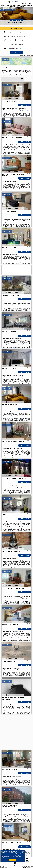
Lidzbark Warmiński (7, 85)
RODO (2, 858)
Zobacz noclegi (25, 105)
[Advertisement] (16, 732)
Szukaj (17, 53)
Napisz (31, 867)
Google (23, 851)
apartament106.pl (17, 2)
